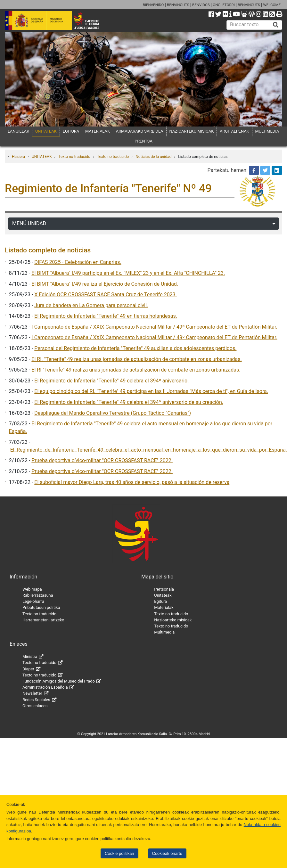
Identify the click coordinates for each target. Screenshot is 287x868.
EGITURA (71, 131)
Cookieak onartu (167, 853)
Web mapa (32, 589)
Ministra (30, 656)
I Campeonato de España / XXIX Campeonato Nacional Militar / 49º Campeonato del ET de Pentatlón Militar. (154, 327)
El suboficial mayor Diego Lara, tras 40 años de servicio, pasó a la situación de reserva (132, 482)
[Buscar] (276, 25)
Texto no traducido (74, 157)
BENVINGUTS (178, 5)
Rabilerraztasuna (38, 595)
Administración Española (45, 687)
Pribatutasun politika (41, 607)
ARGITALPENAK (234, 131)
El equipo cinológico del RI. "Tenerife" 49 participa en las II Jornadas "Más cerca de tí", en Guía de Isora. (151, 391)
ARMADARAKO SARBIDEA (140, 131)
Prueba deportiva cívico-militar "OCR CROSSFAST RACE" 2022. (102, 460)
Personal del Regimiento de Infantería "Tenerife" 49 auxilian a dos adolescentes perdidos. (135, 348)
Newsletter (32, 693)
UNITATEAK (46, 131)
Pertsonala (164, 589)
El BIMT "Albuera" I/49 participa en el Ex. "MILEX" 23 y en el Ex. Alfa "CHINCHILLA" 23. (128, 273)
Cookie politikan (119, 853)
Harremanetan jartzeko (43, 620)
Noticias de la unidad (153, 157)
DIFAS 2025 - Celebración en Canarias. (78, 262)
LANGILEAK (18, 131)
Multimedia (164, 632)
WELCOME (272, 5)
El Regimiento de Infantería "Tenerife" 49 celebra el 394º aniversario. (111, 381)
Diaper (28, 669)
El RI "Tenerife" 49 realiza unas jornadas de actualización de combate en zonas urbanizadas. (136, 370)
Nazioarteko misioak (173, 620)
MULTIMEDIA (267, 131)
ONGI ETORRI (224, 5)
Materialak (164, 607)
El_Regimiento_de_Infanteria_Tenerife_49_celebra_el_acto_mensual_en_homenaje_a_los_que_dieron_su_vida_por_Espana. (149, 450)
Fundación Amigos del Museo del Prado (59, 681)
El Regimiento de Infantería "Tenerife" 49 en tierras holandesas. (106, 316)
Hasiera (18, 157)
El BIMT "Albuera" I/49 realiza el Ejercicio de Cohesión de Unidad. (105, 284)
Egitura (160, 601)
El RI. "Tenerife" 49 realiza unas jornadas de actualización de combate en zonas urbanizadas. (136, 359)
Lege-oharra (33, 601)
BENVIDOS (201, 5)
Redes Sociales (36, 700)
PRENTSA (143, 141)
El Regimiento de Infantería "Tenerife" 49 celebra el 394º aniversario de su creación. (129, 402)
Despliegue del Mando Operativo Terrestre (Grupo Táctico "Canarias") (113, 413)
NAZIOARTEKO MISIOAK (192, 131)
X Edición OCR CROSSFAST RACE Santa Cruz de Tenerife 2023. (106, 295)
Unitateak (163, 595)
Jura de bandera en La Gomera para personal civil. (91, 305)
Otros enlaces (35, 706)
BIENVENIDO (153, 5)
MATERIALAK (98, 131)
